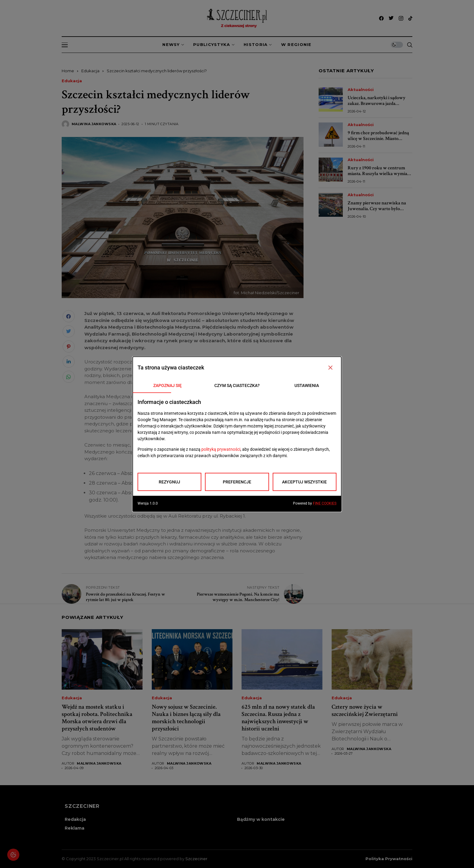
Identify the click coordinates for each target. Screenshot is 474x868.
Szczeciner (196, 859)
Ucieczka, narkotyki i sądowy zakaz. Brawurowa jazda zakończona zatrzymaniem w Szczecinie (377, 107)
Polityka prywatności (389, 859)
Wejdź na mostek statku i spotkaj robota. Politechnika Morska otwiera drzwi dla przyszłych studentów (97, 718)
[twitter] (391, 18)
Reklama (75, 828)
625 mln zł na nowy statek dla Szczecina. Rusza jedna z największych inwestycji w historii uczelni (278, 718)
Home (68, 71)
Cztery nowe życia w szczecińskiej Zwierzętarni (365, 710)
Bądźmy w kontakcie (261, 819)
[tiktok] (410, 18)
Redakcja (75, 819)
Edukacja (90, 71)
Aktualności (361, 90)
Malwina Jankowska (94, 124)
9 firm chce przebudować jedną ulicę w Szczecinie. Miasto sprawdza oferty (378, 139)
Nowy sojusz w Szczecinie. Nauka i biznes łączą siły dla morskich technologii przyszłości (186, 718)
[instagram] (401, 18)
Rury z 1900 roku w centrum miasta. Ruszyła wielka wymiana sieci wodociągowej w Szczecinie (380, 174)
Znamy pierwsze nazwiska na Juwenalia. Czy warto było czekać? (377, 209)
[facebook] (381, 18)
